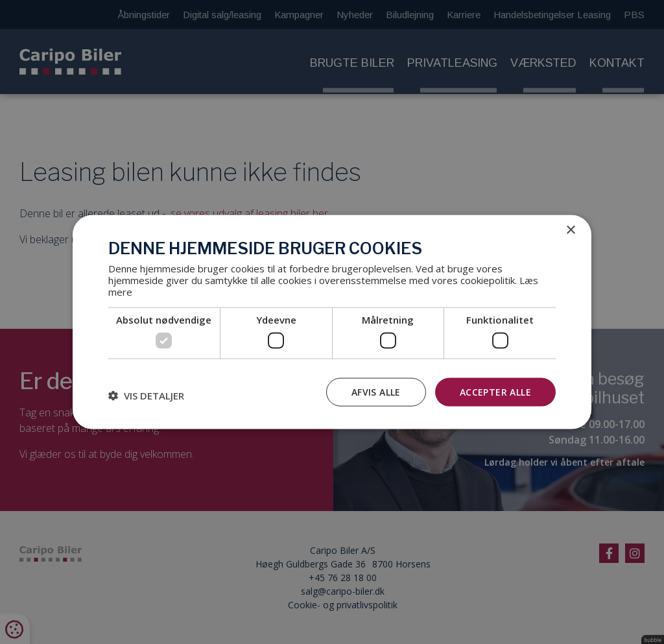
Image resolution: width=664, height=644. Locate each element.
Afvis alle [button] (376, 391)
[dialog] (332, 322)
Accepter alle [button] (495, 391)
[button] (146, 395)
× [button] (570, 230)
